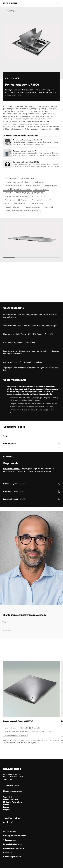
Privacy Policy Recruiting (13, 844)
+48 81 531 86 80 (12, 785)
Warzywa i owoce (37, 203)
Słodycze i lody (40, 182)
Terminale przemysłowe (32, 207)
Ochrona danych (9, 840)
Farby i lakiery (39, 193)
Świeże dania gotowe (27, 178)
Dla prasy (7, 810)
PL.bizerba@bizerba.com (13, 791)
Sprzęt (7, 203)
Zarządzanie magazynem (13, 186)
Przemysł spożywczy (20, 203)
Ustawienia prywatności (12, 857)
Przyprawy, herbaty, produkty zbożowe (18, 182)
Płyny (7, 189)
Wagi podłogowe (11, 11)
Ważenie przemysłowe (33, 186)
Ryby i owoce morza (38, 196)
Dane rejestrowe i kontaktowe (15, 836)
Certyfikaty (8, 853)
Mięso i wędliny (49, 207)
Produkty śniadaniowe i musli (41, 200)
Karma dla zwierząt (41, 189)
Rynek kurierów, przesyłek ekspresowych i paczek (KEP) (23, 211)
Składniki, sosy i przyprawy (22, 189)
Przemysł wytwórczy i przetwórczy (16, 196)
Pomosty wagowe (11, 200)
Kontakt (6, 804)
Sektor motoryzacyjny (23, 193)
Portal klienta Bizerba (11, 469)
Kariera (6, 807)
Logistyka (24, 200)
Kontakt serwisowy (11, 799)
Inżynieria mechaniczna (13, 207)
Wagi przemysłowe (51, 186)
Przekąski (8, 193)
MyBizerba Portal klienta (13, 802)
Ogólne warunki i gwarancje (14, 848)
